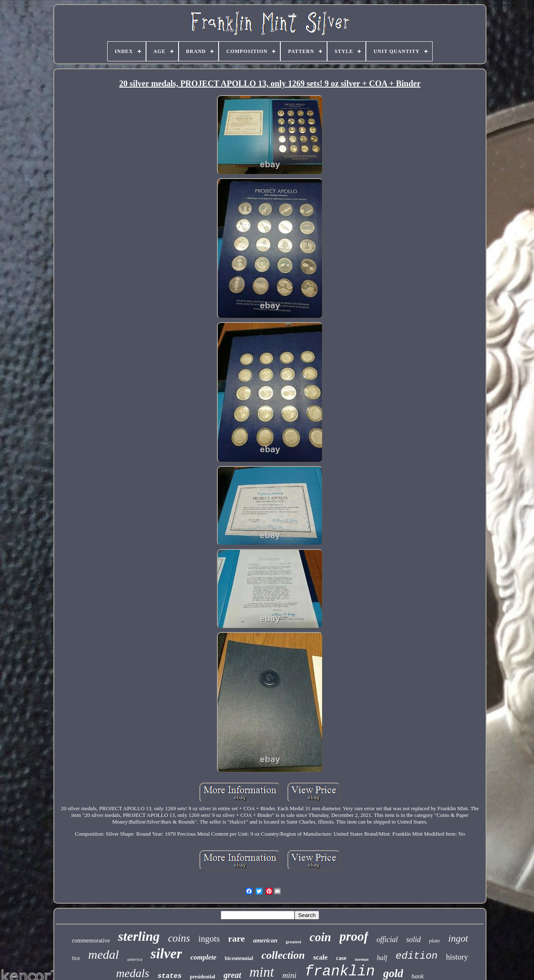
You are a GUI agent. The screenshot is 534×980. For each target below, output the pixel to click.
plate (435, 941)
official (387, 940)
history (457, 957)
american (265, 940)
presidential (202, 977)
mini (290, 975)
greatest (293, 942)
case (341, 958)
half (382, 958)
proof (354, 936)
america (135, 959)
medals (132, 973)
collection (283, 955)
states (170, 976)
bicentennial (239, 958)
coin (320, 937)
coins (179, 938)
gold (393, 973)
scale (321, 957)
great (232, 975)
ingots (209, 939)
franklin (340, 972)
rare (237, 938)
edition (417, 956)
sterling (139, 936)
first (76, 958)
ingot (458, 938)
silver (166, 954)
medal (104, 954)
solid (414, 940)
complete (203, 957)
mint (262, 972)
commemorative (91, 941)
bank (417, 976)
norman (362, 959)
